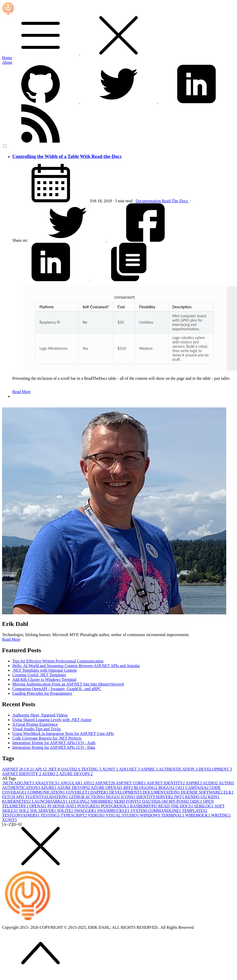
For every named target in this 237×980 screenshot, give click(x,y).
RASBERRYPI (144, 806)
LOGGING (80, 801)
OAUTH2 (71, 769)
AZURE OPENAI (107, 788)
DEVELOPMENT (215, 769)
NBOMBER (102, 801)
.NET (54, 769)
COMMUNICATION (47, 792)
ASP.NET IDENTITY (22, 774)
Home (7, 58)
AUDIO (51, 774)
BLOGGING (146, 788)
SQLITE (66, 811)
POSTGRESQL (116, 806)
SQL (24, 811)
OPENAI (38, 806)
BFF (129, 788)
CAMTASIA (197, 788)
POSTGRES (89, 806)
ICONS (129, 797)
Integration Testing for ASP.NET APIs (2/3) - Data (54, 747)
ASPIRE (150, 769)
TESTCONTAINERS (21, 815)
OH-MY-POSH (176, 801)
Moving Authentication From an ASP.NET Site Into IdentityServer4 (68, 684)
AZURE (49, 788)
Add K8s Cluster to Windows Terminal (44, 679)
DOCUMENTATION (162, 792)
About (7, 62)
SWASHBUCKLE (114, 811)
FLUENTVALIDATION (47, 797)
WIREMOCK (198, 815)
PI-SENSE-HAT (62, 806)
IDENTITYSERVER (155, 797)
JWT (179, 797)
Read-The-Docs (175, 201)
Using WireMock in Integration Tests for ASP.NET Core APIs (63, 734)
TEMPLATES (195, 811)
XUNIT (111, 769)
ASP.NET (13, 769)
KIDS (214, 797)
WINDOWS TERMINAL (162, 815)
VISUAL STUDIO (123, 815)
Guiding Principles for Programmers (42, 693)
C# (29, 769)
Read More (22, 392)
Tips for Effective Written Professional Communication (58, 661)
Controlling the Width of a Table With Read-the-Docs (67, 156)
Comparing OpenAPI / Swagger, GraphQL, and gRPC (57, 689)
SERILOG (204, 806)
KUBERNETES (17, 801)
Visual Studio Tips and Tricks (37, 729)
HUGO (114, 797)
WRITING (221, 815)
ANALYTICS (47, 783)
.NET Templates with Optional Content (45, 670)
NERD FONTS (128, 801)
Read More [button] (11, 639)
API (41, 769)
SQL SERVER (43, 811)
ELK (229, 792)
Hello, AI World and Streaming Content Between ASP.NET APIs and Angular (76, 666)
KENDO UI (197, 797)
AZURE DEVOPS (76, 774)
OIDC (197, 801)
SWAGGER (86, 811)
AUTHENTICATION (179, 769)
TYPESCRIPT (74, 815)
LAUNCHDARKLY (50, 801)
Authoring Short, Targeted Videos (40, 715)
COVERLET (78, 792)
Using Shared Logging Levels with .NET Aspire (52, 720)
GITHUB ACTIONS (88, 797)
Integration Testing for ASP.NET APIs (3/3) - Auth (54, 743)
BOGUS (167, 788)
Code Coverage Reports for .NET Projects (47, 738)
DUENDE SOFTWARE (202, 792)
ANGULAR (72, 783)
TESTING (92, 769)
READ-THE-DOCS (176, 806)
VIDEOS (97, 815)
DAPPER (100, 792)
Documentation (149, 201)
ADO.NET (130, 769)
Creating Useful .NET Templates (39, 675)
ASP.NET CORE (131, 783)
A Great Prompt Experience (35, 724)
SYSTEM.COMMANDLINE (156, 811)
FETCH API (14, 797)
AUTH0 (226, 783)
